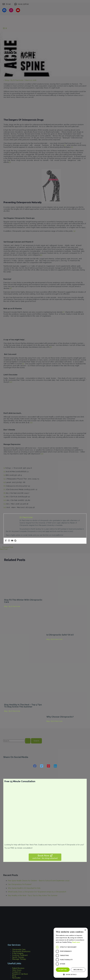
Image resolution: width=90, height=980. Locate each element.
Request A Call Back (20, 974)
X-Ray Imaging (18, 953)
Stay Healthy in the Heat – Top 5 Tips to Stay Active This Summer (23, 706)
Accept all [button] (63, 970)
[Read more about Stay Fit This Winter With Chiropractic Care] (24, 596)
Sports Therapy (18, 957)
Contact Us (16, 972)
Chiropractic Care (19, 949)
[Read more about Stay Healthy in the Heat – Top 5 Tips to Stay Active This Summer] (24, 701)
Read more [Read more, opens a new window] (76, 942)
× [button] (85, 930)
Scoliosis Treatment (20, 955)
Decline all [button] (78, 970)
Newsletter (16, 978)
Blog (6, 606)
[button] (35, 766)
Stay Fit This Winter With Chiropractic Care (23, 601)
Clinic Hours (17, 970)
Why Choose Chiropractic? (60, 717)
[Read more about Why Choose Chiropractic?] (66, 713)
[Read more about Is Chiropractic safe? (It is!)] (66, 631)
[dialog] (71, 953)
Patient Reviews (18, 968)
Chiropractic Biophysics (21, 951)
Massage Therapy (19, 959)
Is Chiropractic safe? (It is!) (60, 635)
